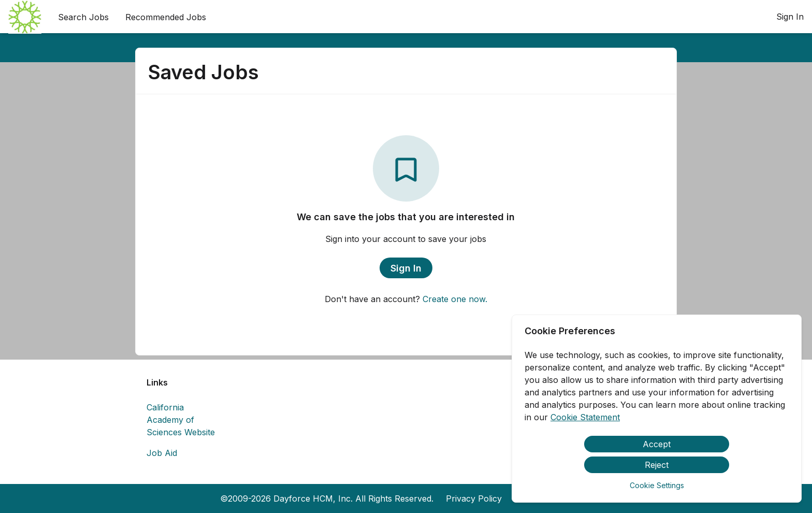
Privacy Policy (474, 498)
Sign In (790, 17)
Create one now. (455, 299)
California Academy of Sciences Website (181, 420)
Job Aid (162, 453)
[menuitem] (25, 17)
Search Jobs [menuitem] (83, 17)
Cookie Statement (585, 417)
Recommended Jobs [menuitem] (166, 17)
